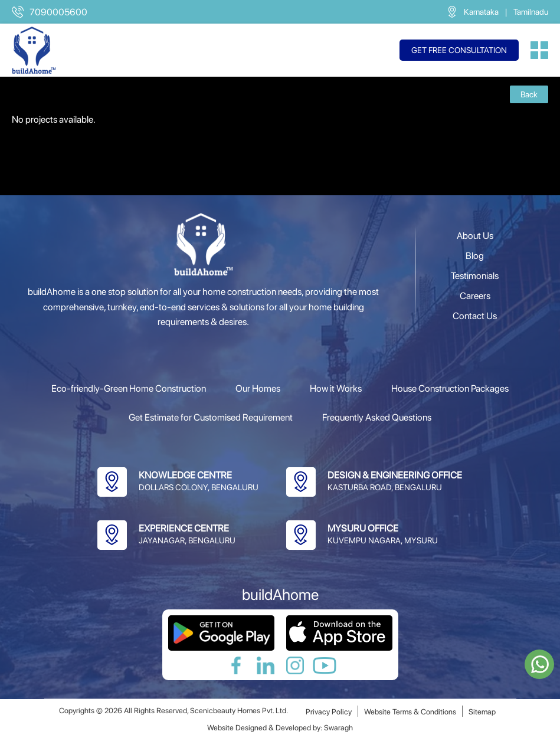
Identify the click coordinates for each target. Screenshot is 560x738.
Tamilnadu (531, 12)
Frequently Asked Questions (377, 417)
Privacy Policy (329, 712)
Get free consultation (459, 50)
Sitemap (482, 712)
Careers (475, 296)
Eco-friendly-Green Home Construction (129, 388)
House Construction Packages (450, 388)
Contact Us (475, 316)
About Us (475, 236)
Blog (475, 256)
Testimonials (475, 276)
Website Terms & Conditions (410, 712)
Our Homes (258, 388)
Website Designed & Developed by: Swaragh (280, 728)
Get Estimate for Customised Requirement (211, 417)
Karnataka (481, 12)
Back (529, 94)
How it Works (336, 388)
